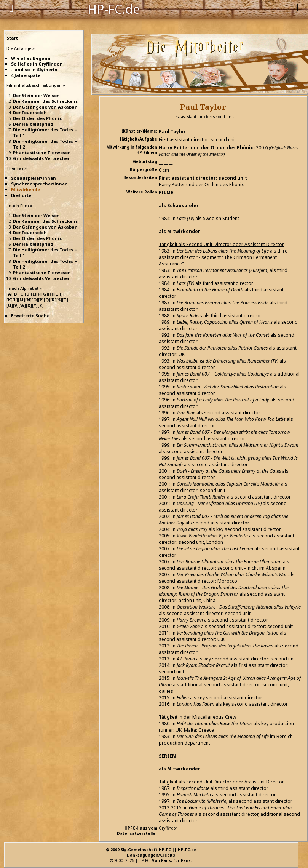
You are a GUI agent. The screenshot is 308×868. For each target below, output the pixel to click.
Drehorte (21, 195)
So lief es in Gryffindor (36, 64)
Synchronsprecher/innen (39, 184)
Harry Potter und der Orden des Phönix (206, 148)
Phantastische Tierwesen (42, 153)
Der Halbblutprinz (33, 124)
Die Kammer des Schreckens (45, 101)
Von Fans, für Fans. (172, 860)
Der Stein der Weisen (36, 95)
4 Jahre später (27, 75)
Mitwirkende (26, 189)
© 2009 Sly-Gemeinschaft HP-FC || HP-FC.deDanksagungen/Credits (151, 852)
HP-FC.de (114, 8)
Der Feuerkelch (30, 113)
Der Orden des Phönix (38, 118)
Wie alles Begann (31, 58)
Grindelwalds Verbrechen (42, 158)
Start (12, 38)
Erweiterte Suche (30, 316)
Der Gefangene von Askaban (45, 107)
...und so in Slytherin (34, 70)
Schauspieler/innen (34, 178)
